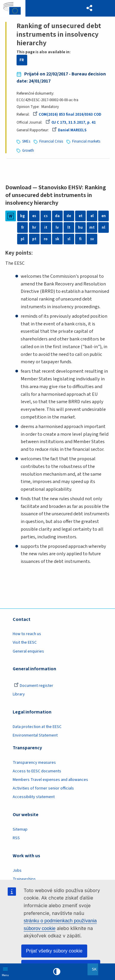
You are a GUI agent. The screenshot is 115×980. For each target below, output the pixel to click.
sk (57, 239)
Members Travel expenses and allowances (50, 780)
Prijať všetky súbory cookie (54, 951)
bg (22, 216)
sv (92, 239)
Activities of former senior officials (43, 788)
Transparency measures (34, 763)
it (46, 227)
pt (34, 239)
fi (80, 239)
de (69, 216)
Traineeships (24, 879)
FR (22, 60)
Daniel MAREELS (69, 130)
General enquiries (28, 651)
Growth (28, 151)
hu (80, 227)
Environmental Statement (35, 735)
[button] (89, 8)
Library (19, 694)
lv (57, 227)
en (104, 216)
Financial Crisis (51, 141)
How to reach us (27, 634)
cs (46, 216)
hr (34, 227)
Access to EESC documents (37, 771)
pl (22, 239)
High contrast (57, 972)
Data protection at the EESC (37, 727)
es (34, 216)
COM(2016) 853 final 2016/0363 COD (67, 114)
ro (46, 239)
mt (92, 227)
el (92, 216)
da (57, 216)
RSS (16, 838)
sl (69, 239)
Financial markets (86, 141)
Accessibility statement (34, 797)
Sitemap (20, 829)
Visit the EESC (25, 642)
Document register (34, 686)
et (81, 216)
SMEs (26, 141)
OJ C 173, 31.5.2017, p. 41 (71, 122)
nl (103, 227)
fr (23, 227)
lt (69, 227)
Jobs (17, 871)
